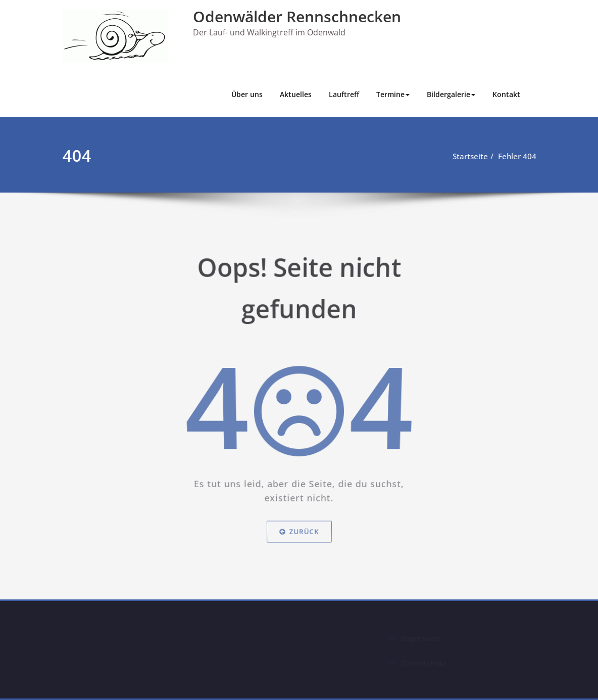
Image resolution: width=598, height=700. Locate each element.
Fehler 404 (521, 156)
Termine (393, 94)
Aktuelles (296, 94)
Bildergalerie (451, 94)
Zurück (299, 535)
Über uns (247, 94)
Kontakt (506, 94)
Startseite (474, 156)
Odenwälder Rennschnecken (297, 16)
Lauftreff (344, 94)
